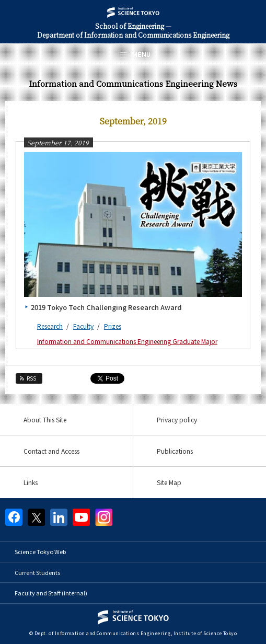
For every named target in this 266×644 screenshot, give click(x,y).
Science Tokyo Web (40, 551)
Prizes (113, 326)
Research (50, 326)
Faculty (83, 326)
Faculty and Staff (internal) (51, 593)
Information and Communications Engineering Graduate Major (127, 341)
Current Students (37, 572)
